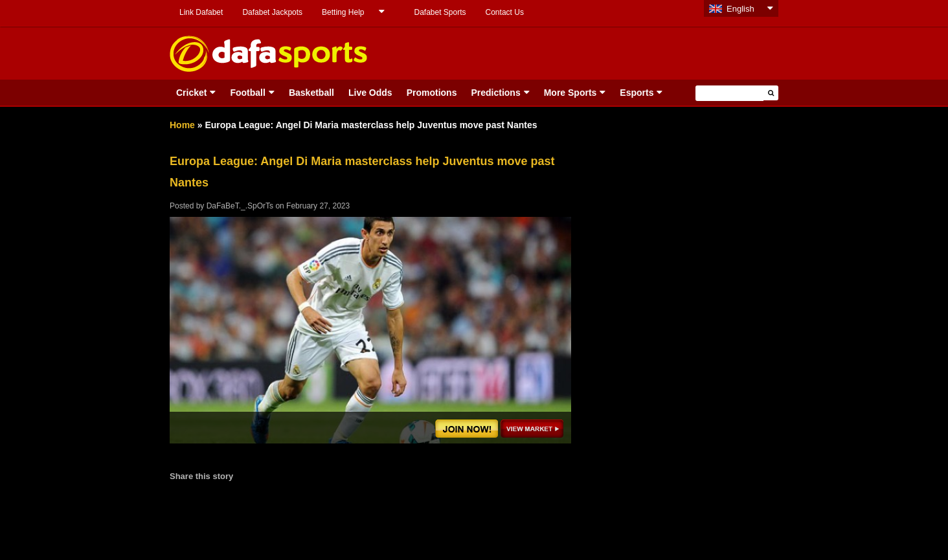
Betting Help (343, 12)
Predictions (495, 93)
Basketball (311, 93)
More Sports (570, 93)
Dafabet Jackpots (272, 12)
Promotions (432, 93)
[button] (771, 93)
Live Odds (370, 93)
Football (247, 93)
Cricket (191, 93)
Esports (637, 93)
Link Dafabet (201, 12)
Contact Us (505, 12)
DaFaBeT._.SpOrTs (240, 206)
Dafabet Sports (440, 12)
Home (182, 125)
